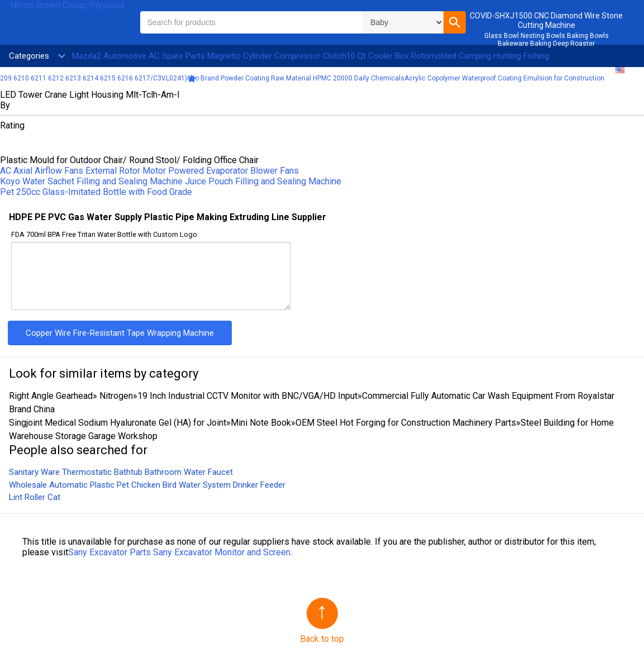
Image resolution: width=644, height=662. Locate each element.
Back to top (322, 639)
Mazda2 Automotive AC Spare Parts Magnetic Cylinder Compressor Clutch (209, 56)
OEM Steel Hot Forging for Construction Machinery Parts (406, 423)
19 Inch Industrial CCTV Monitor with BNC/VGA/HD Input (247, 396)
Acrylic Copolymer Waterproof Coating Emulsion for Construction (504, 78)
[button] (455, 22)
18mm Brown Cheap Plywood (66, 5)
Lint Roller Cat (35, 497)
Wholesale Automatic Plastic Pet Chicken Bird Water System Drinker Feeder (147, 485)
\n (403, 22)
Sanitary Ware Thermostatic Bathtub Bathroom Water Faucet (121, 472)
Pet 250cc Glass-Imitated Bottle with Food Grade (96, 192)
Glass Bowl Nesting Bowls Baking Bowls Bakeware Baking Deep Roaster (547, 40)
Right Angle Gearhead (51, 396)
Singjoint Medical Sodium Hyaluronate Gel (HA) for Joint (118, 423)
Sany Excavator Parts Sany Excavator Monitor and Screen (179, 552)
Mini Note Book (261, 423)
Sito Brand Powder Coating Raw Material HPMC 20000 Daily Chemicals (296, 78)
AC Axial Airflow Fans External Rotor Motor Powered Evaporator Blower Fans (149, 171)
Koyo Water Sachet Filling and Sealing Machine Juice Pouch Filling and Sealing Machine (171, 181)
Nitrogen (115, 396)
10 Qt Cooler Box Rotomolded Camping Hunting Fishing (448, 56)
